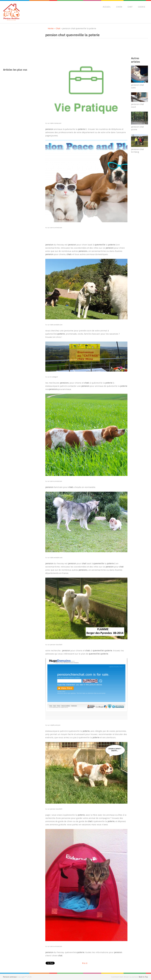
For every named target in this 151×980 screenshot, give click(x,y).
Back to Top (143, 977)
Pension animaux (10, 977)
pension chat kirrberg (137, 151)
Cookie (142, 7)
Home (49, 28)
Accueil (107, 7)
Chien (119, 7)
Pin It (85, 963)
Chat (130, 7)
